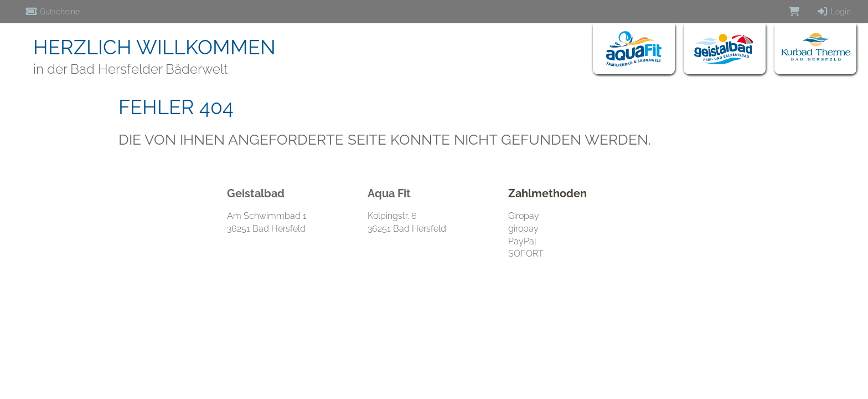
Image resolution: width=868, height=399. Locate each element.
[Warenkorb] (794, 12)
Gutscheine (53, 12)
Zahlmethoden (547, 193)
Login (834, 12)
